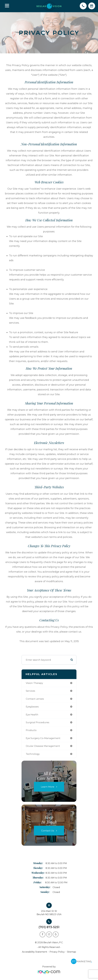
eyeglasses (32, 707)
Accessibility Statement (35, 952)
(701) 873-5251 (49, 927)
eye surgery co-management (43, 738)
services (30, 691)
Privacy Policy (57, 952)
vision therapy (34, 683)
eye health (32, 715)
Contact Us (48, 831)
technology (33, 754)
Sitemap (72, 952)
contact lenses (35, 699)
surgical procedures (38, 722)
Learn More (48, 787)
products (31, 730)
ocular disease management (43, 746)
